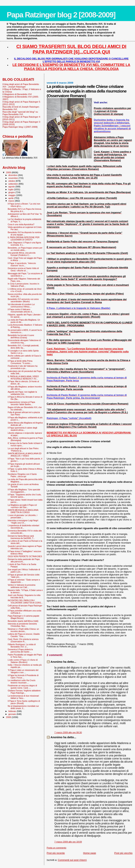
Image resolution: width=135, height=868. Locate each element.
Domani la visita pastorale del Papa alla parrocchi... (24, 560)
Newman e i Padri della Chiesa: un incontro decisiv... (23, 630)
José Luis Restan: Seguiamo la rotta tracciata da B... (24, 596)
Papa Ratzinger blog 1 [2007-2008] (20, 127)
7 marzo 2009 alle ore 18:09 (68, 842)
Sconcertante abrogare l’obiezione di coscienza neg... (24, 341)
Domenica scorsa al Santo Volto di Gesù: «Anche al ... (23, 269)
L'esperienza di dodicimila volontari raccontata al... (23, 527)
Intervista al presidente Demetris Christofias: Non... (22, 625)
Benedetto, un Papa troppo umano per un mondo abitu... (25, 249)
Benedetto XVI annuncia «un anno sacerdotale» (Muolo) (23, 300)
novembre (14, 178)
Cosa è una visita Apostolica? (21, 224)
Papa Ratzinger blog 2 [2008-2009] (61, 15)
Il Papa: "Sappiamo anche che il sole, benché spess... (25, 496)
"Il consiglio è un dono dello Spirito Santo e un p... (23, 352)
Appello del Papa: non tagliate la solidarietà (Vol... (22, 393)
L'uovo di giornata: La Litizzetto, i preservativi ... (22, 516)
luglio (11, 189)
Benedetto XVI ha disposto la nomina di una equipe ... (24, 233)
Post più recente (56, 853)
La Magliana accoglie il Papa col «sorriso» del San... (22, 506)
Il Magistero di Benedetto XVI (17, 94)
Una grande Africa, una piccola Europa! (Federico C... (22, 254)
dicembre (13, 175)
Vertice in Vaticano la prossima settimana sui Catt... (22, 586)
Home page (90, 853)
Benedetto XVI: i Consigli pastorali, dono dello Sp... (23, 347)
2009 (9, 172)
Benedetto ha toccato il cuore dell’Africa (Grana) (21, 336)
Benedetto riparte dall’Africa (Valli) (23, 621)
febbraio (13, 711)
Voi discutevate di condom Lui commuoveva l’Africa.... (21, 305)
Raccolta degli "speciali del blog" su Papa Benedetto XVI (20, 113)
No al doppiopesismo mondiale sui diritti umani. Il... (23, 707)
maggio (12, 195)
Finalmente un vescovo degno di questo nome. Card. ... (22, 687)
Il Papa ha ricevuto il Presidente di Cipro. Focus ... (23, 676)
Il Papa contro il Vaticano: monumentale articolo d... (21, 311)
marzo (12, 201)
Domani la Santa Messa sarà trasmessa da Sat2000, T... (21, 537)
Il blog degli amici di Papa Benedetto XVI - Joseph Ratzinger (21, 85)
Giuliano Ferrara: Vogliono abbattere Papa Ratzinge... (24, 692)
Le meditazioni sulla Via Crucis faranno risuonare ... (22, 681)
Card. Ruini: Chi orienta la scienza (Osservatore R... (23, 640)
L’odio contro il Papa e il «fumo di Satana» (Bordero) (23, 661)
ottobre (12, 181)
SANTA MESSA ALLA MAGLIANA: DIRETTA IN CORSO (23, 511)
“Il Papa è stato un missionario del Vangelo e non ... (23, 671)
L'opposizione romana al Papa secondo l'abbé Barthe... (21, 403)
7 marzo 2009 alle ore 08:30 (68, 732)
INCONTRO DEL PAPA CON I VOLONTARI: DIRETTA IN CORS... (25, 602)
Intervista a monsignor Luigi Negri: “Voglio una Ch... (23, 522)
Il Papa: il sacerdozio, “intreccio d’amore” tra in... (22, 264)
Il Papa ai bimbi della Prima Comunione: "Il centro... (20, 362)
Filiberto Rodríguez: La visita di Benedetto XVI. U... (22, 646)
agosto (12, 187)
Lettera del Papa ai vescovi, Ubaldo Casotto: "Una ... (24, 635)
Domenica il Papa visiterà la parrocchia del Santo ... (20, 651)
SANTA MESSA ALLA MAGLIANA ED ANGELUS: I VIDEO (25, 455)
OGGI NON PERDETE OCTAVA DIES (25, 556)
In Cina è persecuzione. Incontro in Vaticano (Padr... (23, 285)
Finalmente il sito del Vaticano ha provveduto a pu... (22, 367)
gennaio (13, 714)
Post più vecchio (123, 853)
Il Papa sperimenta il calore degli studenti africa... (22, 429)
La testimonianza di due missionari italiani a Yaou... (23, 697)
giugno (12, 192)
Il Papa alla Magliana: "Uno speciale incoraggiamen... (24, 491)
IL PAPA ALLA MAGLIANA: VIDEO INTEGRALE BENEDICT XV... (23, 378)
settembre (14, 184)
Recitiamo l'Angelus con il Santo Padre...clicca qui (22, 475)
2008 (9, 717)
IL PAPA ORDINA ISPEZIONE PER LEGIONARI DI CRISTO (24, 238)
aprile (11, 198)
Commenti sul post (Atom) (72, 860)
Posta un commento (57, 848)
